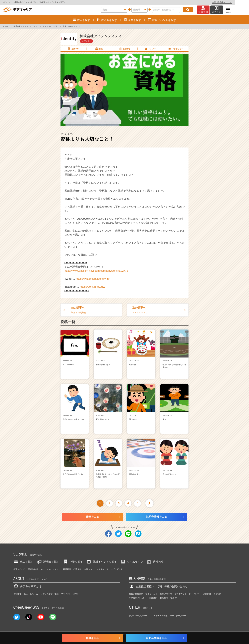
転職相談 (77, 569)
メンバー (150, 49)
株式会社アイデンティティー (25, 26)
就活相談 (67, 569)
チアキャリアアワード (139, 616)
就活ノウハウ (19, 569)
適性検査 (155, 562)
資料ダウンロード (183, 594)
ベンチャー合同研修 (202, 594)
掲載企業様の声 (136, 594)
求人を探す (23, 562)
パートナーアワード (179, 616)
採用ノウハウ (166, 594)
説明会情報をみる (156, 517)
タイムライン (132, 562)
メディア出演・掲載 (49, 594)
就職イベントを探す (101, 562)
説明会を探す (48, 562)
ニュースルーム (31, 594)
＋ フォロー (86, 41)
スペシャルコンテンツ (50, 569)
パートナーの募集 (159, 616)
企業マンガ (89, 569)
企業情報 (124, 49)
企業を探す (73, 562)
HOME (5, 26)
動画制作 (164, 598)
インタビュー (176, 49)
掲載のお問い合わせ (172, 586)
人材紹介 (218, 594)
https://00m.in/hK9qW (93, 287)
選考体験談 (33, 569)
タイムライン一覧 (50, 26)
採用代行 (174, 598)
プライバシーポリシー (71, 594)
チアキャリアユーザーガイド (110, 569)
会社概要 (17, 594)
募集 (99, 49)
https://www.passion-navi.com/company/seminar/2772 (96, 271)
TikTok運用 (152, 598)
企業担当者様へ (236, 2)
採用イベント (151, 594)
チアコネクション (137, 598)
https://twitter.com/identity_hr (93, 279)
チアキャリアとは (27, 586)
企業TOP (73, 49)
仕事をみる (92, 517)
